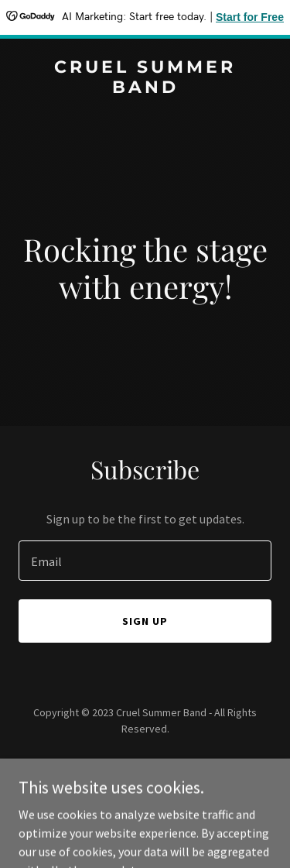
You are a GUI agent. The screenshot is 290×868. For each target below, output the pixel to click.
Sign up (145, 621)
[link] (145, 88)
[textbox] (145, 561)
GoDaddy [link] (174, 763)
